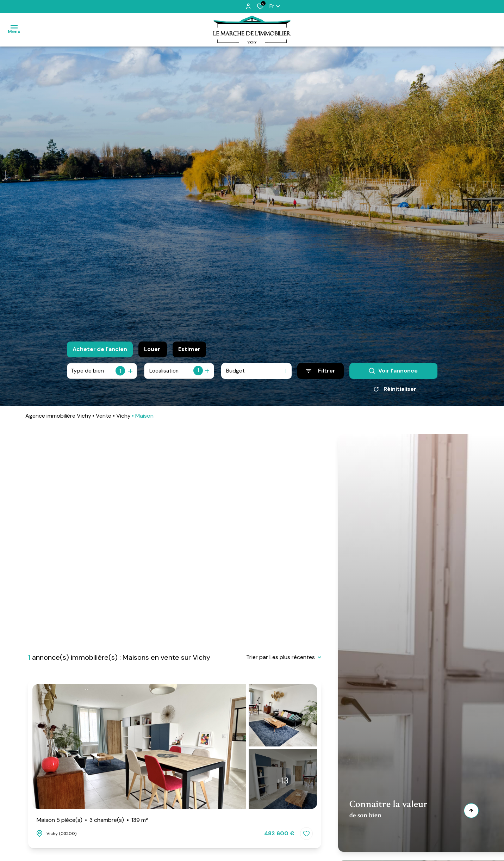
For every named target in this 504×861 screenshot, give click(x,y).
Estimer (189, 349)
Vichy (123, 418)
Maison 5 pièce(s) (92, 820)
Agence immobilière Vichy (58, 418)
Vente (104, 418)
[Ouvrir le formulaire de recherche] (321, 371)
